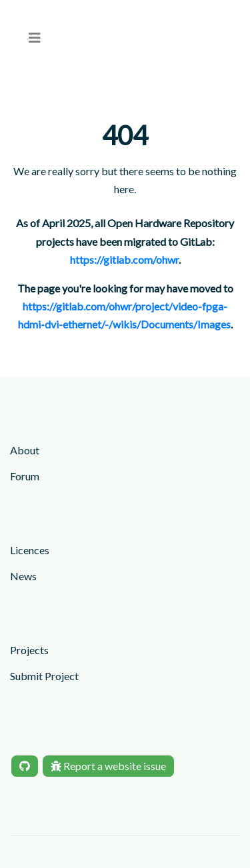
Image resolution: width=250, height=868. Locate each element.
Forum (25, 476)
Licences (30, 550)
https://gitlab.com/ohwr (124, 259)
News (23, 576)
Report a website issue (108, 766)
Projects (29, 650)
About (25, 450)
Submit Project (44, 676)
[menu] (35, 38)
